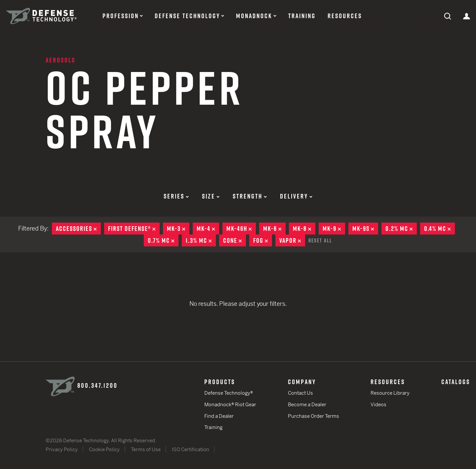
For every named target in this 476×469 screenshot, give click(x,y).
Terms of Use (146, 449)
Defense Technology (187, 16)
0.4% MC (439, 229)
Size (211, 196)
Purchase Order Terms (314, 416)
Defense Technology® (229, 393)
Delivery (296, 196)
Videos (378, 404)
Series (176, 196)
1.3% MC (201, 240)
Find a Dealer (219, 416)
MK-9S (365, 229)
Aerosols (60, 60)
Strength (250, 196)
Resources (345, 16)
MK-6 (274, 229)
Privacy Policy (62, 449)
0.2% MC (401, 229)
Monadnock (254, 16)
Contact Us (300, 393)
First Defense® (134, 229)
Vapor (292, 240)
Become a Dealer (307, 404)
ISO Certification (191, 449)
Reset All (320, 240)
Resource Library (390, 393)
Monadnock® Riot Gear (230, 404)
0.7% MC (163, 240)
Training (302, 16)
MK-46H (241, 229)
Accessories (78, 229)
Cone (235, 240)
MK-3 (178, 229)
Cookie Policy (104, 449)
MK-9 (334, 229)
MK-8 (304, 229)
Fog (263, 240)
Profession (121, 16)
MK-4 (208, 229)
